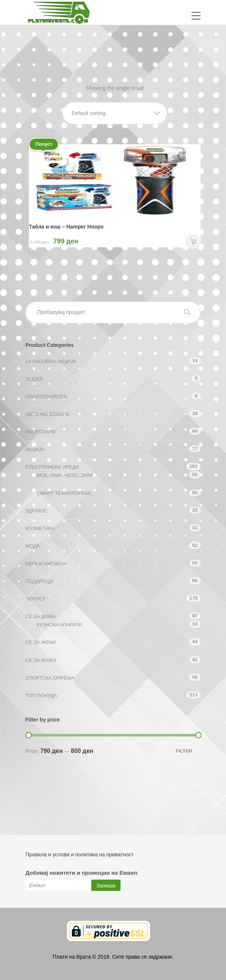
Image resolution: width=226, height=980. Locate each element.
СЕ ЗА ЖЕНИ (41, 642)
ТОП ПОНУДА (41, 695)
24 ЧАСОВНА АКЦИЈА (51, 361)
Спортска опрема (50, 678)
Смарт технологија (63, 493)
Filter (184, 751)
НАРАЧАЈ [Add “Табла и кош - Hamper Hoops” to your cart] (193, 242)
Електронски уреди (52, 467)
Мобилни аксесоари (65, 475)
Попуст (36, 599)
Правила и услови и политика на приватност (80, 855)
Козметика (40, 528)
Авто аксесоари (47, 414)
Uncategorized (46, 397)
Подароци (39, 581)
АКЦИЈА (35, 449)
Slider (34, 379)
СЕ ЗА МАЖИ (41, 660)
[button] (115, 113)
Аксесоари (40, 432)
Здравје (36, 511)
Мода (33, 546)
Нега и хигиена (46, 564)
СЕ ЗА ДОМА (40, 616)
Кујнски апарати (59, 625)
